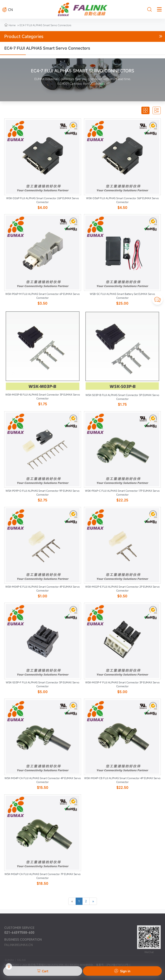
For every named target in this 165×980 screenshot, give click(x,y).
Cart (27, 970)
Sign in (122, 971)
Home (12, 25)
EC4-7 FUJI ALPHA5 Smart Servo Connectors (44, 25)
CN (8, 10)
